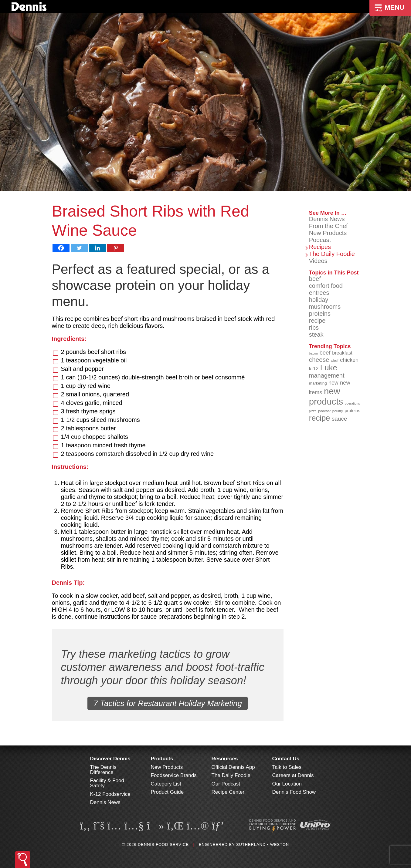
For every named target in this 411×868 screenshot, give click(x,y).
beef (315, 279)
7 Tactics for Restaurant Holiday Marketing (168, 703)
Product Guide (167, 792)
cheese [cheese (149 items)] (319, 360)
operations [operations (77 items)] (352, 403)
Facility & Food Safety (107, 783)
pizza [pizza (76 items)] (313, 411)
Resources (225, 759)
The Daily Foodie (332, 254)
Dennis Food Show (294, 792)
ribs (314, 328)
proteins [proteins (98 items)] (352, 411)
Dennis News (327, 219)
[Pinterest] (116, 248)
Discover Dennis (110, 759)
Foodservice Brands (174, 775)
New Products (328, 233)
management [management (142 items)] (327, 375)
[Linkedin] (97, 248)
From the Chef (328, 226)
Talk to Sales (287, 767)
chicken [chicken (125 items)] (349, 360)
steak (316, 335)
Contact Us (286, 759)
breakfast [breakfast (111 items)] (342, 353)
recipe (317, 321)
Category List (166, 784)
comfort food (326, 286)
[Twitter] (79, 248)
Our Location (287, 784)
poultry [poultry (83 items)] (338, 411)
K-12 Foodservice (110, 794)
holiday (319, 300)
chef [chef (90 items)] (335, 360)
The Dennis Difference (103, 770)
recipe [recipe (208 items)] (320, 418)
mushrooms (325, 307)
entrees (319, 293)
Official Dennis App (233, 767)
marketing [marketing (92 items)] (318, 383)
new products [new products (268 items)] (326, 396)
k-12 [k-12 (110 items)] (314, 368)
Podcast (320, 240)
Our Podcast (226, 784)
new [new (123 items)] (333, 383)
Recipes (320, 247)
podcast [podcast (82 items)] (324, 411)
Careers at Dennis (293, 775)
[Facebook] (61, 248)
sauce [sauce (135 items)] (340, 419)
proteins (320, 314)
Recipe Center (228, 792)
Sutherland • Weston (263, 844)
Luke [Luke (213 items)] (329, 368)
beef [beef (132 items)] (325, 353)
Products (162, 759)
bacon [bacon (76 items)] (313, 353)
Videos (318, 261)
